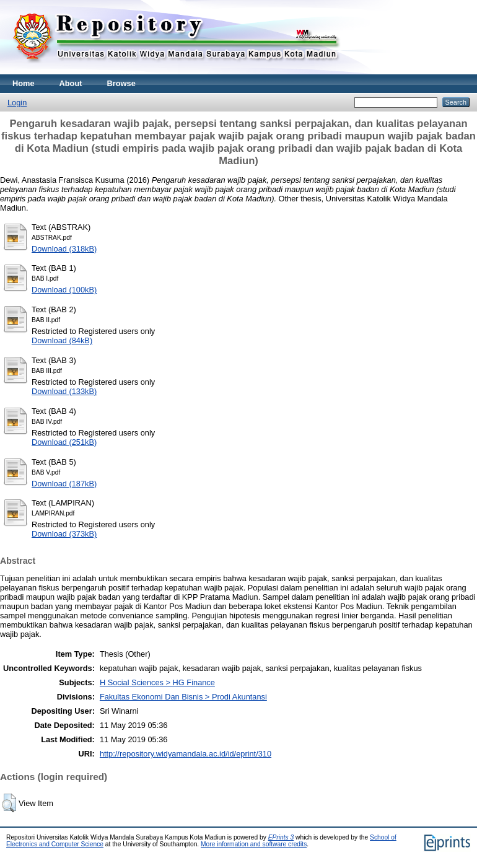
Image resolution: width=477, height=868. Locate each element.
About (71, 83)
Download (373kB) (64, 534)
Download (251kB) (64, 442)
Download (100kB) (64, 290)
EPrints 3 (281, 837)
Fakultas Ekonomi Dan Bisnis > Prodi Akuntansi (183, 697)
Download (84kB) (62, 340)
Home (24, 83)
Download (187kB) (64, 484)
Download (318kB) (64, 249)
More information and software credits (254, 844)
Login (17, 103)
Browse (121, 83)
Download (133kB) (64, 391)
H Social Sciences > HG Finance (157, 682)
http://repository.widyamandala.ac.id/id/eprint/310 (186, 754)
